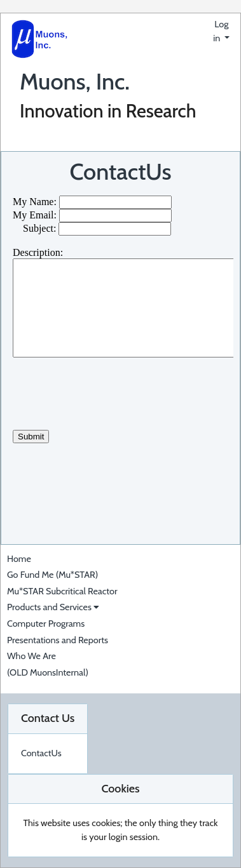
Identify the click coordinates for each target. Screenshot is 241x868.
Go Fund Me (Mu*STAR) (52, 575)
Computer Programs (46, 624)
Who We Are (31, 656)
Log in (221, 31)
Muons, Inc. (75, 81)
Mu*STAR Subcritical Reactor (62, 591)
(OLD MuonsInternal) (48, 672)
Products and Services (53, 607)
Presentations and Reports (58, 640)
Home (19, 559)
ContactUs (120, 171)
